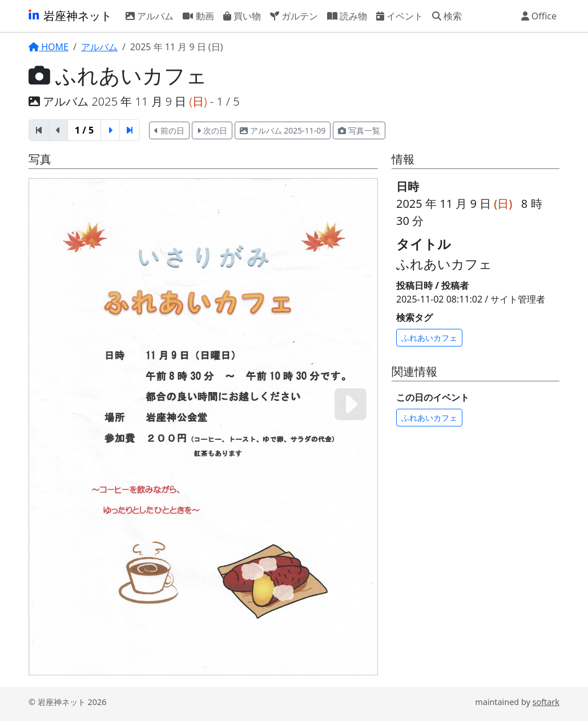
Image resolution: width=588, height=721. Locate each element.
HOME (49, 47)
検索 (447, 15)
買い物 (242, 15)
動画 (198, 15)
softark (546, 702)
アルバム (150, 15)
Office (539, 15)
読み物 (347, 15)
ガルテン (294, 15)
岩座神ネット (69, 16)
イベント (400, 15)
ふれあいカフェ (429, 338)
